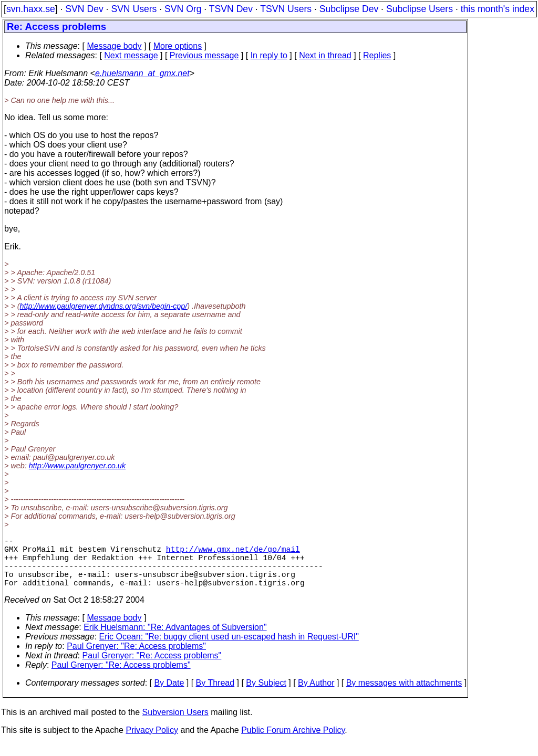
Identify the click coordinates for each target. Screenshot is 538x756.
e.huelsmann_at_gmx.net (142, 73)
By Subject (266, 695)
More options (178, 46)
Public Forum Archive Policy (293, 743)
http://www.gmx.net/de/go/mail (233, 553)
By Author (316, 695)
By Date (169, 695)
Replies (377, 55)
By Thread (215, 695)
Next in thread (325, 55)
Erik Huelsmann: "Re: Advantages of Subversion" (175, 640)
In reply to (269, 55)
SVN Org (183, 9)
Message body (114, 46)
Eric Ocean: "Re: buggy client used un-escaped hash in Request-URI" (229, 649)
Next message (131, 55)
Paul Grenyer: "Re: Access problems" (136, 659)
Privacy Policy (152, 743)
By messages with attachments (404, 695)
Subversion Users (175, 725)
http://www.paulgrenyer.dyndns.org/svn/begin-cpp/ (104, 306)
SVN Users (134, 9)
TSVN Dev (231, 9)
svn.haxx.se (31, 9)
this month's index (498, 9)
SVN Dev (84, 9)
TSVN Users (286, 9)
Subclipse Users (420, 9)
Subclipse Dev (349, 9)
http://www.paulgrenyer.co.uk (77, 466)
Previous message (204, 55)
